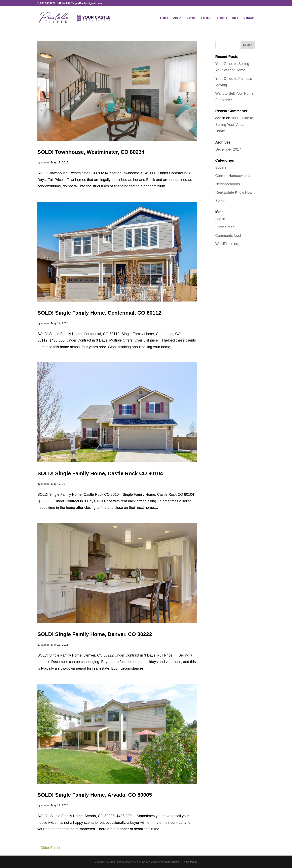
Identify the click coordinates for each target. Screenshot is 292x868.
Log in (220, 219)
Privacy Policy (189, 862)
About (177, 18)
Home (164, 18)
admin (45, 162)
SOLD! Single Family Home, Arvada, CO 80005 (95, 795)
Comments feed (228, 236)
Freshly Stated (171, 862)
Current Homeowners (233, 176)
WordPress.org (227, 244)
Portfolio (221, 18)
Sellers (205, 18)
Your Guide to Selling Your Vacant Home (234, 125)
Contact (249, 18)
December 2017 (228, 149)
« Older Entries (49, 848)
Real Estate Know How (234, 192)
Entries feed (225, 227)
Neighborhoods (228, 184)
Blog (235, 18)
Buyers (191, 18)
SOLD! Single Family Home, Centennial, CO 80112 (99, 313)
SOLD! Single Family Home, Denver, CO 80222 (95, 634)
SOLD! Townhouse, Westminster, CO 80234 (91, 152)
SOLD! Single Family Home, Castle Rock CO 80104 (101, 473)
